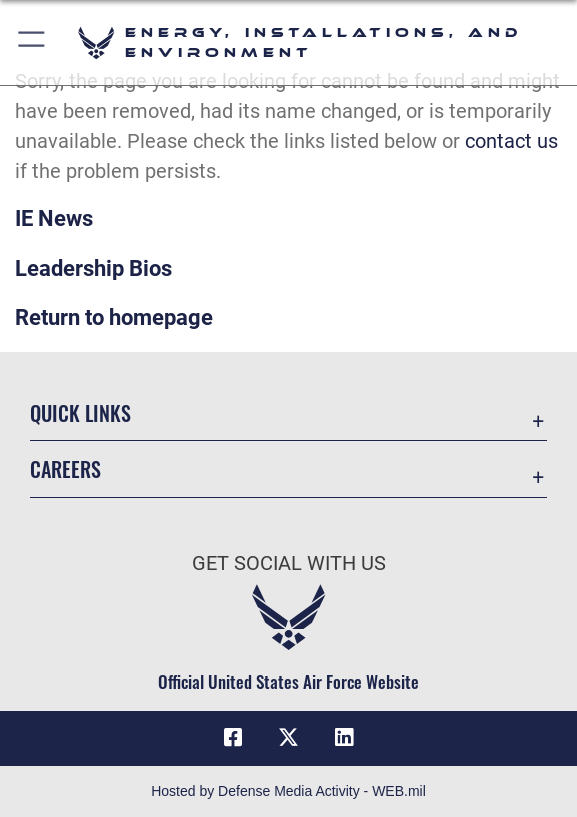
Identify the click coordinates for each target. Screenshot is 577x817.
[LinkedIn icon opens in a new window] (344, 738)
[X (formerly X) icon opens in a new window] (289, 738)
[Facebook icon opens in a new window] (233, 738)
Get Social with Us (289, 563)
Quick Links (80, 413)
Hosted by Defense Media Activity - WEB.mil (288, 791)
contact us (511, 141)
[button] (32, 42)
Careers (65, 469)
